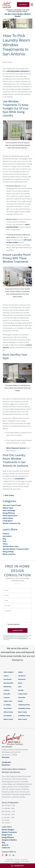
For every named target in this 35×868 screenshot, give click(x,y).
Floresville (7, 694)
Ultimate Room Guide (11, 546)
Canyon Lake (8, 701)
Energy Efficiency (9, 513)
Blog (4, 539)
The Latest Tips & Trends (12, 505)
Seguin (20, 672)
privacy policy (23, 639)
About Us (5, 845)
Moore (20, 683)
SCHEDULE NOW (17, 630)
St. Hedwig (7, 705)
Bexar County (23, 712)
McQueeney (7, 687)
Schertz (6, 676)
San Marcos (22, 676)
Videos (5, 544)
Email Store (6, 765)
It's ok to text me (14, 624)
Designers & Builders (9, 840)
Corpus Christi (23, 694)
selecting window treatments (18, 71)
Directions (6, 757)
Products (6, 534)
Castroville (22, 697)
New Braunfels (8, 683)
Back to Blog (8, 495)
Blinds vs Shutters (9, 554)
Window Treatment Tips (12, 523)
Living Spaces (8, 521)
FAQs (5, 541)
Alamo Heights (8, 672)
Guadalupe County (24, 708)
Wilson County (8, 712)
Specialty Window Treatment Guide (16, 549)
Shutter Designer (8, 830)
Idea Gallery (7, 536)
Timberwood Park (24, 705)
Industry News (8, 518)
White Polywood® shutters (16, 448)
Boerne (20, 701)
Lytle (20, 687)
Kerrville (21, 690)
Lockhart (7, 690)
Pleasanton (22, 679)
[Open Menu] (32, 4)
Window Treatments (9, 832)
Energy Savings (8, 552)
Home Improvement (10, 516)
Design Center (7, 835)
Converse (7, 697)
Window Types (8, 508)
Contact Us (6, 848)
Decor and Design (9, 510)
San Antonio (8, 679)
